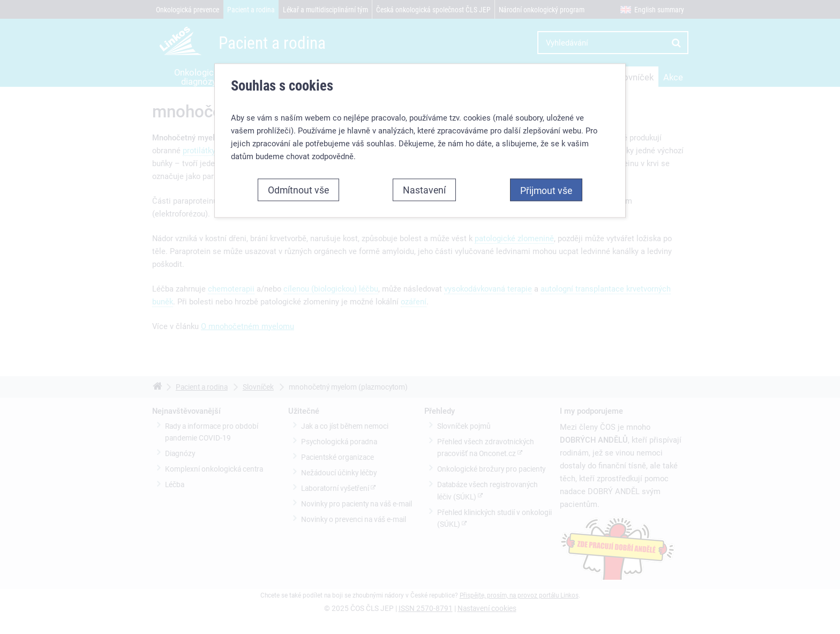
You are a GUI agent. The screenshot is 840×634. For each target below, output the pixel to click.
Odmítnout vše (298, 190)
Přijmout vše (546, 190)
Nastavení (424, 190)
